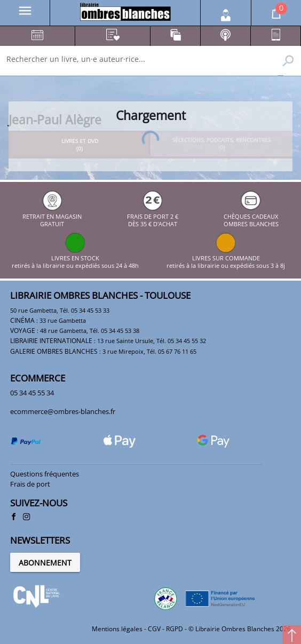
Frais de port (30, 484)
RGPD (175, 629)
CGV (154, 629)
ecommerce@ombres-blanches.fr (63, 411)
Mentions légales (117, 629)
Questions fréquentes (45, 474)
